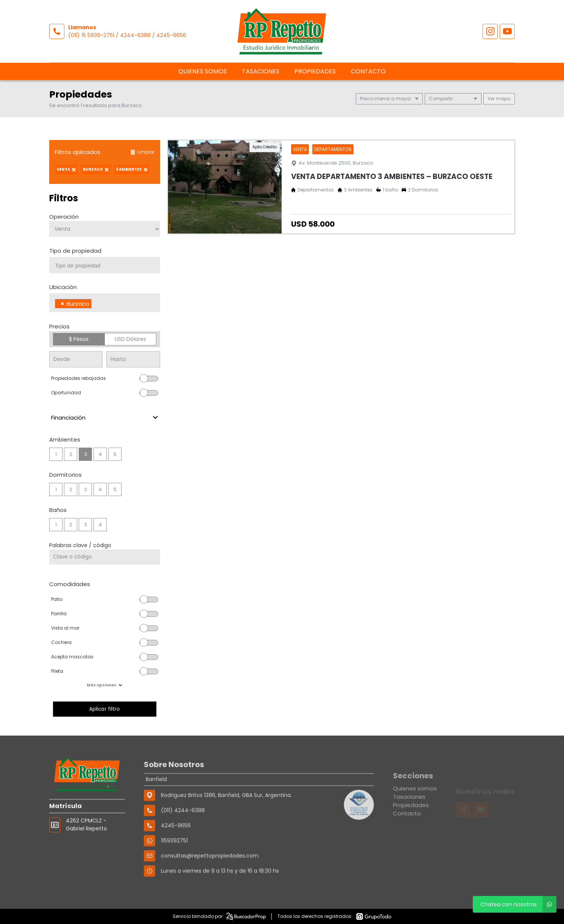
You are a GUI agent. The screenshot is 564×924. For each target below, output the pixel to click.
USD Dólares (130, 339)
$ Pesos (79, 339)
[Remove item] (62, 304)
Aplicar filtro (104, 709)
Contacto (368, 71)
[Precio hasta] (133, 359)
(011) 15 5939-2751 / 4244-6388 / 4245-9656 (127, 35)
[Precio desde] (76, 359)
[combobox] (105, 265)
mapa (499, 99)
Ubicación (63, 287)
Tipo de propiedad (75, 251)
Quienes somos (203, 71)
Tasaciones (261, 71)
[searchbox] (108, 266)
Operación (64, 217)
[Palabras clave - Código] (105, 557)
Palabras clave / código (80, 545)
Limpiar (142, 152)
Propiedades (315, 71)
